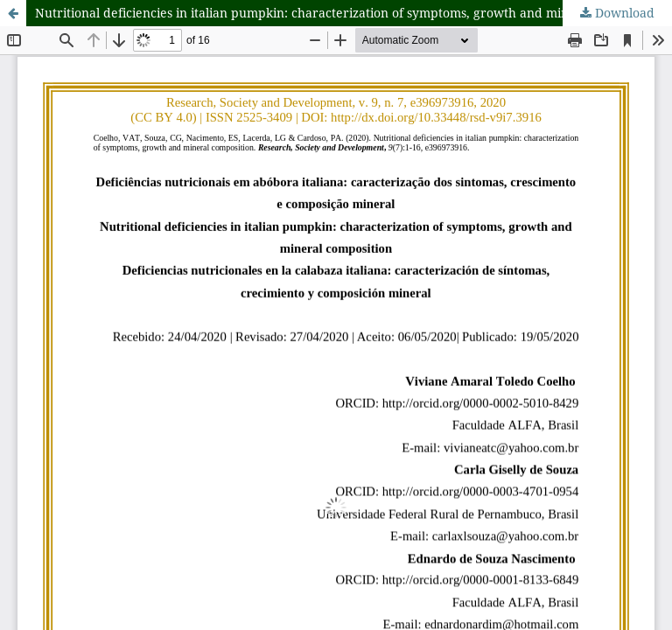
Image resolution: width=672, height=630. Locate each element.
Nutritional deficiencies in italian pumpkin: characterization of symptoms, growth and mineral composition (351, 13)
